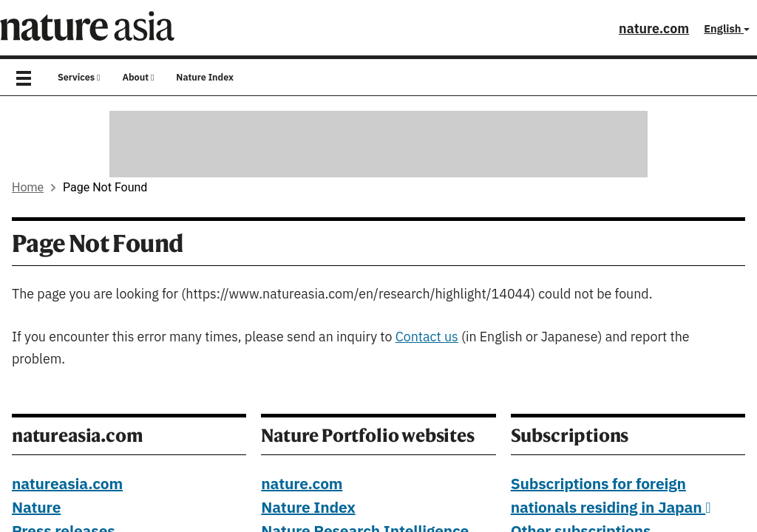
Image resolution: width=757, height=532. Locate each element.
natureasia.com (67, 485)
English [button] (727, 29)
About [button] (138, 78)
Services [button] (79, 78)
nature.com (654, 29)
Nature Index (205, 78)
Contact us (427, 337)
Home (28, 187)
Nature (36, 508)
